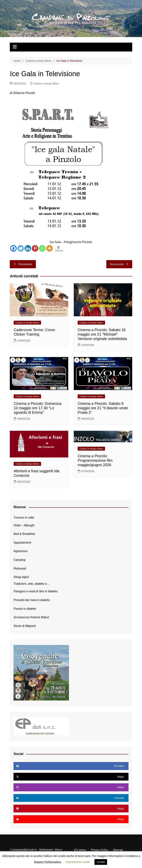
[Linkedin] (28, 248)
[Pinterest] (35, 248)
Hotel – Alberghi (24, 525)
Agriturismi (21, 551)
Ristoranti (20, 569)
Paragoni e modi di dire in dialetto (35, 591)
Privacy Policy (99, 850)
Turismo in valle (24, 518)
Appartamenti (22, 543)
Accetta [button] (101, 862)
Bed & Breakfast (24, 534)
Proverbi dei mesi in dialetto (32, 600)
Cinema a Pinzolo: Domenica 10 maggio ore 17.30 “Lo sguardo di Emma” (38, 408)
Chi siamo (80, 850)
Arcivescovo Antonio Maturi (31, 617)
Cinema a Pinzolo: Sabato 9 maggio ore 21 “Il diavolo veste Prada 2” (103, 408)
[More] (49, 248)
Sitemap (118, 850)
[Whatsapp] (42, 248)
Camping (19, 560)
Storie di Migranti (25, 626)
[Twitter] (21, 248)
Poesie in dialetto (25, 609)
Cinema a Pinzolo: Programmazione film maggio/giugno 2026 (95, 460)
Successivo (119, 264)
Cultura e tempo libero (46, 84)
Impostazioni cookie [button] (78, 862)
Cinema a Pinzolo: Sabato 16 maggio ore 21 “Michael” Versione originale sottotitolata (102, 334)
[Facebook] (13, 248)
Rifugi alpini (21, 577)
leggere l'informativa (48, 862)
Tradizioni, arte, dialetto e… (32, 584)
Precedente (23, 264)
